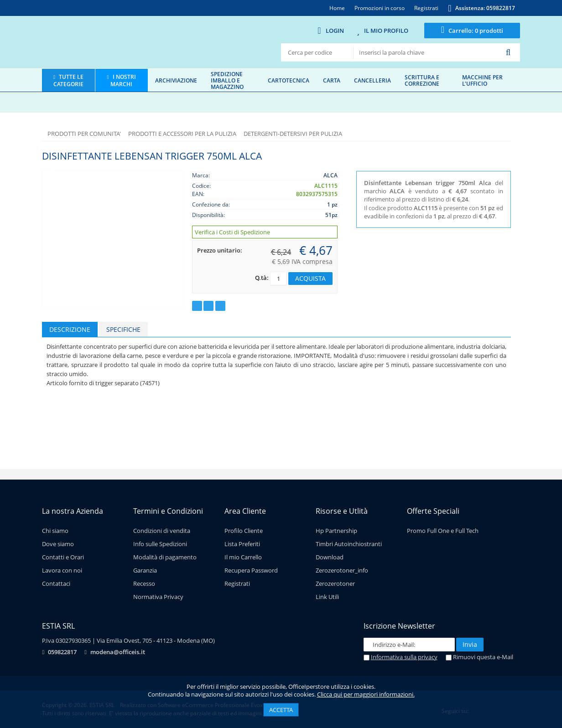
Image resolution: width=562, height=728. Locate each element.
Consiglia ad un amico (220, 306)
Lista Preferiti (242, 544)
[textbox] (426, 52)
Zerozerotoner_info (342, 570)
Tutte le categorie (68, 80)
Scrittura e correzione (422, 80)
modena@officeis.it (118, 652)
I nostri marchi (123, 80)
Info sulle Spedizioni (160, 544)
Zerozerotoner (335, 583)
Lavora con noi (62, 570)
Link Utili (327, 597)
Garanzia (145, 570)
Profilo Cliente (244, 531)
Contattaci (56, 583)
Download (330, 557)
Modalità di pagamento (165, 557)
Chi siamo (55, 531)
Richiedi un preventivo (208, 306)
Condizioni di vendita (162, 531)
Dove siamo (58, 544)
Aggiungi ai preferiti (197, 306)
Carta (332, 80)
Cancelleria (372, 80)
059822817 (62, 652)
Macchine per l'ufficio (482, 80)
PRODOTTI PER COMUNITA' (84, 134)
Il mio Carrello (243, 557)
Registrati (237, 583)
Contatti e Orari (63, 557)
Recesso (144, 583)
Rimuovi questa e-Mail (479, 657)
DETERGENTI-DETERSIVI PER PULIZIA (293, 134)
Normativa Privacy (158, 597)
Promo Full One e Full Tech (443, 531)
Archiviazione (176, 80)
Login (335, 31)
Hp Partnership (336, 531)
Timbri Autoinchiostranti (349, 544)
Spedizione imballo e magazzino (227, 80)
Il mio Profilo (386, 31)
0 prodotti (476, 31)
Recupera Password (251, 570)
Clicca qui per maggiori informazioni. (366, 694)
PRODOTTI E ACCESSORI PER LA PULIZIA (182, 134)
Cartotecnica (289, 80)
